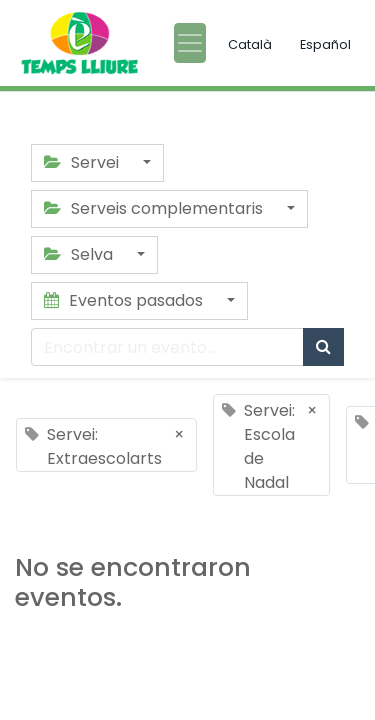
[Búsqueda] (323, 347)
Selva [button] (80, 254)
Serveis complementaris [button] (155, 208)
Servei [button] (83, 162)
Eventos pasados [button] (125, 300)
